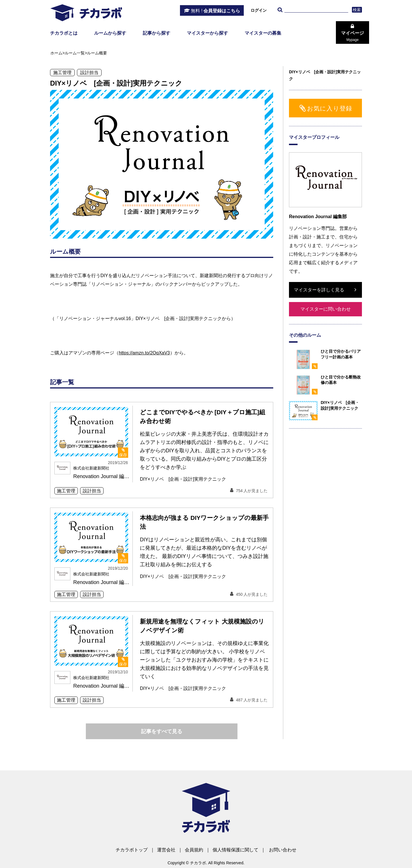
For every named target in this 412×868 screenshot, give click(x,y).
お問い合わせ (283, 850)
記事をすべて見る (162, 731)
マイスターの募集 (263, 33)
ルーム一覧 (75, 53)
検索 (357, 10)
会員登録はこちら (215, 11)
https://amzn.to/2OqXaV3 (144, 353)
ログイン (259, 10)
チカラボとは (64, 33)
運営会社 (166, 850)
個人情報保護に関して (235, 850)
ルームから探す (110, 33)
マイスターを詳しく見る (319, 290)
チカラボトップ (132, 850)
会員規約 (194, 850)
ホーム (56, 53)
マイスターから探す (207, 33)
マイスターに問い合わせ (326, 309)
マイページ (352, 36)
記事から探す (157, 33)
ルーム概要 (97, 53)
